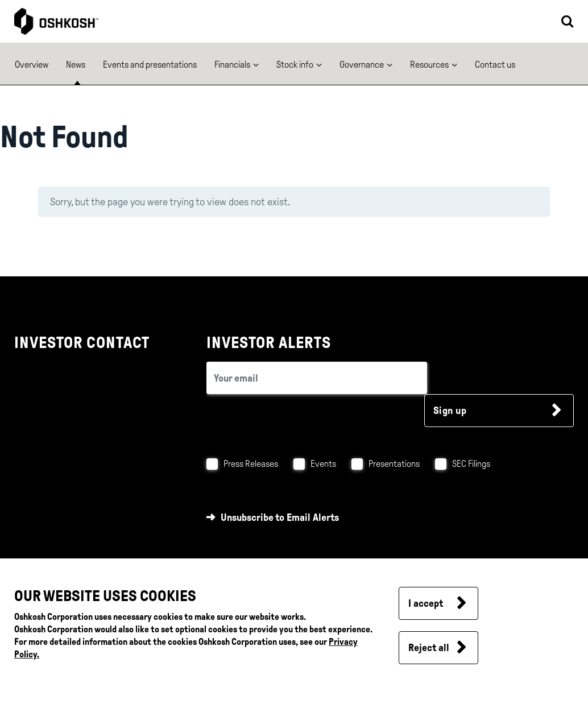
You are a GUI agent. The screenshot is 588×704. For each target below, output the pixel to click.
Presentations (394, 464)
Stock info (295, 65)
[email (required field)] (317, 378)
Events (323, 464)
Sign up (450, 411)
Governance (362, 65)
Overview (32, 65)
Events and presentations (150, 65)
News (76, 65)
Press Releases (251, 464)
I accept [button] (426, 603)
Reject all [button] (429, 648)
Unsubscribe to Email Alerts (280, 517)
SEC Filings (471, 464)
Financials (232, 65)
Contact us (495, 65)
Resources (429, 65)
